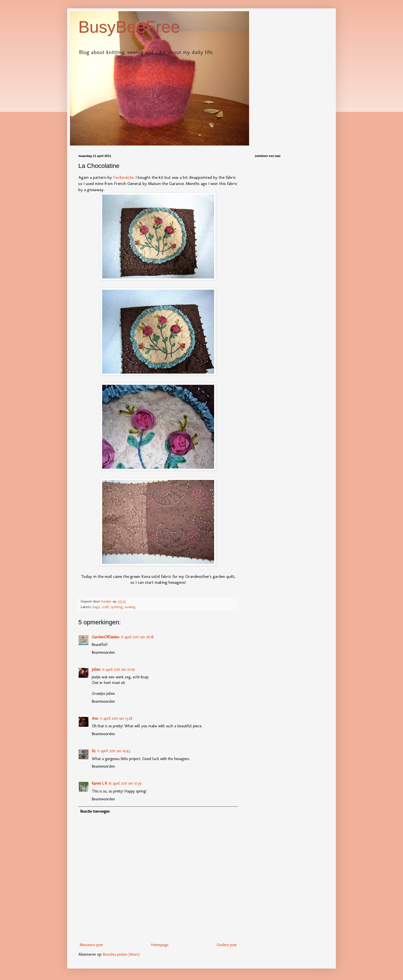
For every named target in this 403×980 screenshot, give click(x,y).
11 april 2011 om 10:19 (118, 670)
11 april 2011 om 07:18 (137, 637)
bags (96, 607)
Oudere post (227, 945)
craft (105, 607)
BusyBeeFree (129, 27)
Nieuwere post (91, 945)
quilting (117, 607)
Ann (95, 718)
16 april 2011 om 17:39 (125, 783)
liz (94, 751)
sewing (130, 607)
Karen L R (99, 783)
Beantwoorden (103, 652)
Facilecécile (123, 177)
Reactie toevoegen (95, 811)
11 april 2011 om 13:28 (116, 718)
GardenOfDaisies (106, 637)
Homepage (160, 945)
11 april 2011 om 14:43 (114, 751)
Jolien (96, 670)
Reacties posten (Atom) (121, 954)
